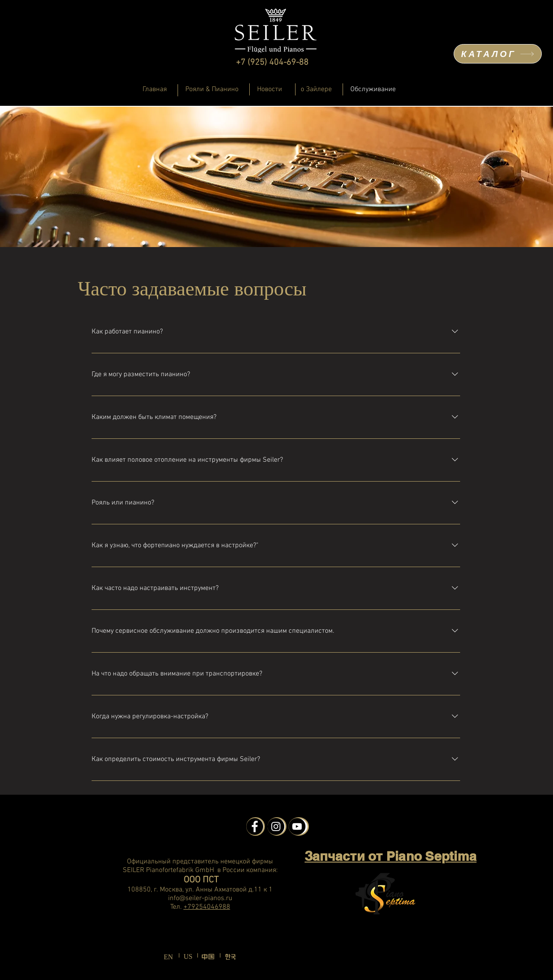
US (188, 956)
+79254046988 (207, 907)
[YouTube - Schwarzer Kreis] (297, 826)
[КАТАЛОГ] (498, 54)
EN (168, 957)
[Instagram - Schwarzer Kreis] (276, 826)
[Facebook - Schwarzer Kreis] (255, 826)
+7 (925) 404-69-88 (272, 63)
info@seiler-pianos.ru (200, 898)
